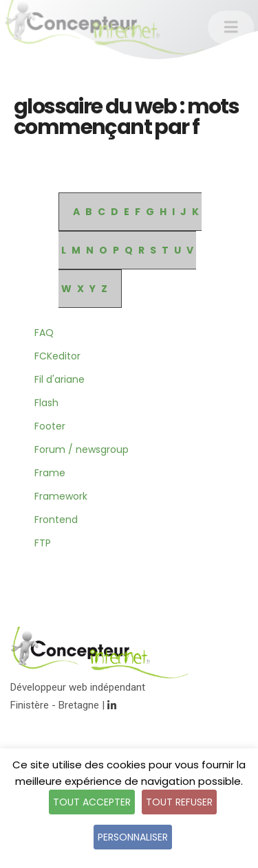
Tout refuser (179, 802)
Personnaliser (133, 837)
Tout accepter (92, 802)
